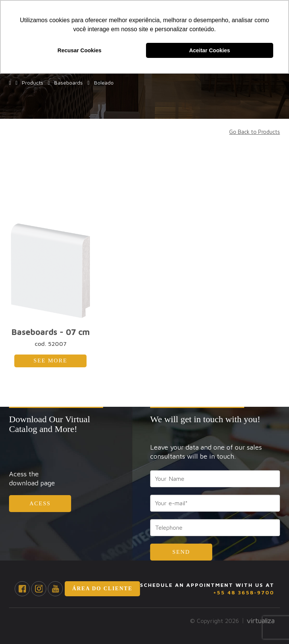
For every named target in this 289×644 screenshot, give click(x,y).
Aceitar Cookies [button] (209, 50)
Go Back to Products (255, 132)
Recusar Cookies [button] (80, 50)
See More (50, 361)
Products (31, 83)
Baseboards (67, 83)
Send (181, 552)
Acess (40, 503)
